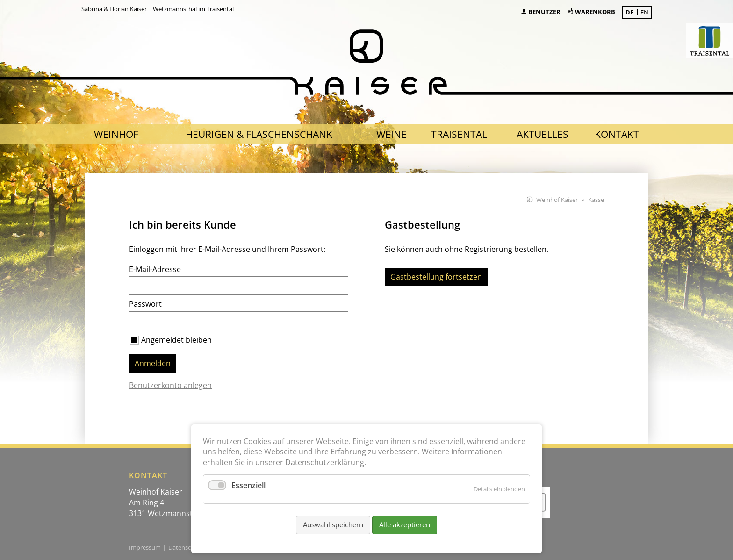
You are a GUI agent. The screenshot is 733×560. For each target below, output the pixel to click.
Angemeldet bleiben (176, 340)
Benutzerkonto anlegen (170, 385)
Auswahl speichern (333, 524)
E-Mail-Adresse (155, 269)
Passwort (145, 304)
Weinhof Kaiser (557, 200)
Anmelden (153, 363)
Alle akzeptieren (405, 524)
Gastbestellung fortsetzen (436, 277)
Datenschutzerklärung (325, 462)
